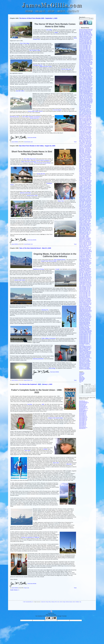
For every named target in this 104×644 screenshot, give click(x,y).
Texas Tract (61, 201)
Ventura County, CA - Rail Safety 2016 (86, 82)
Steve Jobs (56, 463)
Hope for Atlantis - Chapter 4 (84, 235)
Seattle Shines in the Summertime (85, 308)
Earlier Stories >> (15, 590)
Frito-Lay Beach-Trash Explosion (85, 328)
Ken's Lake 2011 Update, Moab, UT (85, 212)
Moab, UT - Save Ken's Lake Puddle (85, 164)
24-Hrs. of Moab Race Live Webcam (85, 216)
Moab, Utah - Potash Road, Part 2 (85, 275)
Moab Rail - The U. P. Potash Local (85, 208)
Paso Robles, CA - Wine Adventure (85, 144)
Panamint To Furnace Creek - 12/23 (85, 41)
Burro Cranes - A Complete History (85, 117)
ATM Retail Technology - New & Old (85, 185)
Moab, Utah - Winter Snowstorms (85, 245)
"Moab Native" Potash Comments (85, 174)
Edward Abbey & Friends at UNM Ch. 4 (86, 56)
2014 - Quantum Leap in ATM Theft (85, 113)
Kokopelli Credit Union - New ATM (85, 190)
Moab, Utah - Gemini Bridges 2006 (85, 33)
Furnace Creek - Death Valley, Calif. (85, 70)
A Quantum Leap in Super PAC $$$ (85, 196)
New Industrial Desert (60, 260)
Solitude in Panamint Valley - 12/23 (85, 37)
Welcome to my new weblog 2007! (85, 369)
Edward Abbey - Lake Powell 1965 (85, 151)
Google (57, 269)
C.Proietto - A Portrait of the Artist (85, 184)
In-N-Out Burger (57, 110)
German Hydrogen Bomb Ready (85, 350)
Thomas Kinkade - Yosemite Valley (85, 142)
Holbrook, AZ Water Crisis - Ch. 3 (85, 232)
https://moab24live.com (83, 417)
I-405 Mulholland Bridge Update (85, 196)
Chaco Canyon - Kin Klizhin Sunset (85, 202)
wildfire (56, 33)
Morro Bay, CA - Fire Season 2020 (85, 51)
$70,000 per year (14, 117)
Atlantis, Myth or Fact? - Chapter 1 (85, 238)
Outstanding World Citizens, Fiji (85, 324)
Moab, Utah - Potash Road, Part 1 (85, 276)
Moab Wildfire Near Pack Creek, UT (85, 278)
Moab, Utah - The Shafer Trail (84, 273)
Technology (81, 381)
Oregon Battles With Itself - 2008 (85, 309)
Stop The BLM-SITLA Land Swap (85, 115)
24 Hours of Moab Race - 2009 (84, 265)
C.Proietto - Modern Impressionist (85, 224)
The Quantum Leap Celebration (85, 368)
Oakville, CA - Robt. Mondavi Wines (85, 158)
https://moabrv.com (82, 426)
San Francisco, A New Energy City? (85, 301)
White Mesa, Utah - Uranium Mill (85, 206)
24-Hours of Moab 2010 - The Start (85, 244)
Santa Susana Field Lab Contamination (86, 63)
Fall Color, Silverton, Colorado (84, 360)
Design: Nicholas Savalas (67, 602)
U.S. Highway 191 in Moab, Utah (85, 210)
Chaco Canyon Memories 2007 (84, 364)
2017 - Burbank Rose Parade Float (85, 75)
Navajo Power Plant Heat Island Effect (86, 89)
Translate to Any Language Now (85, 306)
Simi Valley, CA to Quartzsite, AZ (85, 270)
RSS (56, 602)
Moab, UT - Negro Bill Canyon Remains (86, 68)
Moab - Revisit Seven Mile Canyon (85, 140)
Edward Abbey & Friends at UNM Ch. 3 (86, 57)
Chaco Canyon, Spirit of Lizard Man (85, 204)
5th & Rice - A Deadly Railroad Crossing (86, 94)
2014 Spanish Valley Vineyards (84, 104)
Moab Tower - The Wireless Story (85, 171)
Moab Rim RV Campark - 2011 (84, 222)
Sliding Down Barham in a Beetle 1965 (86, 35)
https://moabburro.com (83, 420)
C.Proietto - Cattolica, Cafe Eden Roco (86, 102)
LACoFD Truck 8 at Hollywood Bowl (85, 193)
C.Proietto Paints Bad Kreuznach (85, 154)
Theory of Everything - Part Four (85, 287)
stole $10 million (20, 91)
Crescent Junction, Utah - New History (86, 72)
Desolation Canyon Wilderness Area (85, 138)
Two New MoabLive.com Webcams (85, 254)
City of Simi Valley (25, 43)
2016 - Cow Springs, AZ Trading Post (86, 77)
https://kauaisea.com (83, 415)
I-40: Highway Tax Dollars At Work (85, 136)
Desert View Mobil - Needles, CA (85, 229)
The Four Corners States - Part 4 (85, 293)
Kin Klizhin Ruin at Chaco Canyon (85, 318)
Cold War (30, 404)
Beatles (45, 449)
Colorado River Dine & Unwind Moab (85, 145)
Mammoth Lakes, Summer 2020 (85, 50)
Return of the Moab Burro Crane (85, 66)
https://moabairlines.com (83, 418)
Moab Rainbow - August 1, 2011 (85, 220)
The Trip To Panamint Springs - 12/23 (86, 42)
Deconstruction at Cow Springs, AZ (85, 124)
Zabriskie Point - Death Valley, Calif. (85, 71)
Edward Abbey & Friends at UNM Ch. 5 (86, 55)
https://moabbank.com (83, 418)
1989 (43, 404)
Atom (58, 602)
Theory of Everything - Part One (85, 290)
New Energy (52, 368)
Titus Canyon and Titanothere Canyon (86, 64)
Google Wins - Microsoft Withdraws (85, 352)
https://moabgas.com (83, 421)
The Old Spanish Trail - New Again (85, 283)
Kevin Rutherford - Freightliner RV (85, 239)
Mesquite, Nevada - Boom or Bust (85, 284)
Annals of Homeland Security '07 (85, 366)
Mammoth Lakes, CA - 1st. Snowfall (85, 160)
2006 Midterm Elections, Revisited (85, 332)
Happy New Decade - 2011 (84, 246)
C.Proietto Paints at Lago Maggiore (85, 132)
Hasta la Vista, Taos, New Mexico (85, 362)
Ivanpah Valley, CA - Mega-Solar (85, 180)
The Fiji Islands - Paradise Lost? (85, 344)
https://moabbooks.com (83, 419)
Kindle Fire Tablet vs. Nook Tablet (85, 211)
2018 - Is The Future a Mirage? (84, 65)
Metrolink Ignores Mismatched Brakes (86, 83)
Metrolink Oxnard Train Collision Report (86, 100)
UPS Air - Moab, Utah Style (84, 248)
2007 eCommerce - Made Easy (85, 356)
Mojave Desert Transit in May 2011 (85, 230)
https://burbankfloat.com (83, 402)
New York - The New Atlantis (84, 305)
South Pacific (81, 380)
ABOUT (61, 11)
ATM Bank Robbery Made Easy (85, 323)
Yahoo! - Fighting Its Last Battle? (85, 347)
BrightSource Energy (38, 269)
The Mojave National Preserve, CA (85, 312)
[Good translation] (48, 618)
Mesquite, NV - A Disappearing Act (85, 161)
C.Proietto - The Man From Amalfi (85, 220)
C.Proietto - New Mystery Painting (85, 172)
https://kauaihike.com (83, 412)
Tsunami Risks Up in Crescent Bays (85, 173)
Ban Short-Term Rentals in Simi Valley (86, 30)
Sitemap (53, 602)
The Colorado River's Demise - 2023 (85, 44)
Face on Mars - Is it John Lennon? (85, 169)
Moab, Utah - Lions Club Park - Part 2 (86, 97)
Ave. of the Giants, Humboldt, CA (85, 255)
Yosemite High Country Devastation (85, 69)
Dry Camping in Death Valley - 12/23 (85, 40)
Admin (61, 602)
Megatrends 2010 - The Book (84, 363)
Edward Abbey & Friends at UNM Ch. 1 (86, 59)
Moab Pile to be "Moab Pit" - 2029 (85, 108)
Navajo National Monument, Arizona (85, 358)
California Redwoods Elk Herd (84, 261)
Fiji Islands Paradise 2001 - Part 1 (85, 342)
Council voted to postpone (43, 160)
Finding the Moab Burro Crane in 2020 (86, 36)
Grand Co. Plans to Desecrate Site (85, 111)
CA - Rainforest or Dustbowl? (84, 266)
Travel (25, 588)
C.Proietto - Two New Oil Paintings (85, 192)
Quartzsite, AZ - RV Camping (84, 367)
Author (74, 602)
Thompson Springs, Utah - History (85, 61)
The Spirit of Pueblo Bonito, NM (85, 319)
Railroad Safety (82, 379)
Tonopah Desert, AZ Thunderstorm (85, 198)
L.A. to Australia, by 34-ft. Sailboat (85, 176)
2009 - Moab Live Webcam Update (85, 274)
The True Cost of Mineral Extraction (85, 147)
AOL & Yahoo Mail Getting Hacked (85, 184)
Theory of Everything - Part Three (85, 288)
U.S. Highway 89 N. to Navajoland (85, 268)
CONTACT (73, 11)
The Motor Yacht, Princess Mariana (85, 310)
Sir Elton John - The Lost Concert (85, 326)
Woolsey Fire (45, 310)
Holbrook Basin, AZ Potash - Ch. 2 (85, 232)
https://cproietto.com (83, 405)
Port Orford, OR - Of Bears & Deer (85, 256)
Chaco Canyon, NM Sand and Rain (85, 320)
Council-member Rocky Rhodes (42, 163)
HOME (29, 11)
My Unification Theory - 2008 (84, 328)
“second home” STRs (32, 195)
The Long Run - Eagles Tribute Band (85, 217)
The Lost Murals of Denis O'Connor (85, 333)
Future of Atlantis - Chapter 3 (84, 236)
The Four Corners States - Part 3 (85, 294)
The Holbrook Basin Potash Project (85, 139)
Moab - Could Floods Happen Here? (85, 263)
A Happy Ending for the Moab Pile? (85, 282)
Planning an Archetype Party (84, 325)
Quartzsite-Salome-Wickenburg (85, 322)
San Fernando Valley (35, 50)
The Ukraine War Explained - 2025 (85, 32)
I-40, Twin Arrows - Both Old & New (85, 134)
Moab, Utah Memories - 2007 (84, 359)
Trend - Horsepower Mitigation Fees (85, 120)
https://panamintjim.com (83, 428)
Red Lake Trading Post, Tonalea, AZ (85, 124)
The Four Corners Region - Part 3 (85, 47)
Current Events (27, 142)
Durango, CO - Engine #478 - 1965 (85, 122)
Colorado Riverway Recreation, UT (85, 316)
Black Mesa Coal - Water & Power (85, 129)
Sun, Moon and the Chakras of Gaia (85, 258)
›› (95, 384)
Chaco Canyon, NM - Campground (85, 205)
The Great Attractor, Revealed (84, 329)
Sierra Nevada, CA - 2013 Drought (85, 137)
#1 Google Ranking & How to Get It (85, 191)
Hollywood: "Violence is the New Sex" (86, 103)
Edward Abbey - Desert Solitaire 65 (85, 152)
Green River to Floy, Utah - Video (85, 250)
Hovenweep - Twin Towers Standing (85, 316)
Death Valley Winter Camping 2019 (85, 54)
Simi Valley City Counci (30, 159)
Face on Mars (82, 345)
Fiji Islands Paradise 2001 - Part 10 (85, 334)
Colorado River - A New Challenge (85, 272)
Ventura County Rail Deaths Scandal (85, 86)
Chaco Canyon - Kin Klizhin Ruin (85, 203)
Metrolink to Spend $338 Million (85, 92)
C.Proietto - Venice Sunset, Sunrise (85, 182)
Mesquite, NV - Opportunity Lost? (85, 178)
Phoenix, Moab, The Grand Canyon (85, 271)
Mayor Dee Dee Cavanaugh (29, 162)
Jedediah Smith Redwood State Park (85, 311)
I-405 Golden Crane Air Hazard (84, 194)
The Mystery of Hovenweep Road (85, 162)
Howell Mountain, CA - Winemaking (85, 157)
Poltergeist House (38, 65)
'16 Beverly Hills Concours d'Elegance (86, 79)
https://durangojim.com (83, 407)
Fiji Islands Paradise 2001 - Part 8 (85, 336)
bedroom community (25, 193)
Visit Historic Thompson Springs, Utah (86, 62)
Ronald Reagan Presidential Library (85, 201)
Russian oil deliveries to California (30, 537)
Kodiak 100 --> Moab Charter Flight (85, 146)
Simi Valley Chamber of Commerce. (32, 117)
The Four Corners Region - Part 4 (85, 46)
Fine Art (80, 376)
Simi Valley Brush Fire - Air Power (85, 135)
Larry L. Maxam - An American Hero (85, 285)
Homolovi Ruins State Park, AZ (84, 321)
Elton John (27, 450)
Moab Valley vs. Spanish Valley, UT (85, 166)
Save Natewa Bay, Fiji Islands (84, 343)
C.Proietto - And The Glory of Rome (85, 175)
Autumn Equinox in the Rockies (85, 361)
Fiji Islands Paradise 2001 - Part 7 (85, 337)
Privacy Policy (48, 602)
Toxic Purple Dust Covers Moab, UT (85, 209)
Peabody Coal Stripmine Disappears (85, 127)
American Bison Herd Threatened (85, 133)
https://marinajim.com (83, 416)
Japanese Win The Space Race (85, 355)
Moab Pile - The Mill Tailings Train (85, 241)
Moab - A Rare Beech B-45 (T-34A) (85, 156)
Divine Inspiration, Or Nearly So (85, 354)
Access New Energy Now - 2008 (85, 292)
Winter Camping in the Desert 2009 (85, 286)
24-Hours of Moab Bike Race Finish (85, 304)
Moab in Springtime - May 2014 (85, 109)
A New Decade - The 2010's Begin (85, 262)
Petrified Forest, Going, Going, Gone (85, 218)
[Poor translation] (54, 618)
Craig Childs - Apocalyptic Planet (85, 160)
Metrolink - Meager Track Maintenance (86, 78)
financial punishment (38, 359)
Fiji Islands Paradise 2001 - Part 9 (85, 335)
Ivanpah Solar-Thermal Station (49, 261)
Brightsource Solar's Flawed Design (85, 119)
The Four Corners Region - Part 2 (85, 48)
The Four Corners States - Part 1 (85, 296)
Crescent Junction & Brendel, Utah (85, 249)
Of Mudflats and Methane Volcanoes (85, 90)
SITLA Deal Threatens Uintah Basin (85, 277)
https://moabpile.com (83, 424)
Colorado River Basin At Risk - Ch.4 (85, 231)
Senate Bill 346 (41, 174)
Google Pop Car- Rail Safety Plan (85, 87)
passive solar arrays (20, 280)
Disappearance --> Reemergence (85, 148)
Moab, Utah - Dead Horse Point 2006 (86, 34)
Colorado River (82, 373)
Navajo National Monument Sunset (85, 260)
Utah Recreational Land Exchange (85, 116)
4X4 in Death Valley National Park (85, 39)
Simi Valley (49, 30)
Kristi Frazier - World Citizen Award (85, 136)
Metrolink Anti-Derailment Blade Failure (86, 91)
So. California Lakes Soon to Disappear (86, 101)
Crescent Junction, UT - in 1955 (85, 159)
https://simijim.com (82, 429)
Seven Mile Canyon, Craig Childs (85, 302)
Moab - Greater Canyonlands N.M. (85, 141)
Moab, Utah (81, 376)
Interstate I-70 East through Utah (85, 177)
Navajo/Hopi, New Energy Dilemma (85, 126)
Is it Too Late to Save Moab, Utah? (85, 106)
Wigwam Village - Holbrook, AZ (84, 227)
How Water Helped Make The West (85, 346)
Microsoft (69, 464)
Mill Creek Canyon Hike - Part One (85, 280)
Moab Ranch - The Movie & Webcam (85, 251)
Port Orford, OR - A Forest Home (85, 257)
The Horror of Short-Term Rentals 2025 (86, 29)
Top (80, 602)
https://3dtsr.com (82, 401)
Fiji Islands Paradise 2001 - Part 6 (85, 338)
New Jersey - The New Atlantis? (85, 155)
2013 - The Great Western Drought (85, 130)
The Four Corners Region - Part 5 (85, 45)
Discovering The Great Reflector (85, 357)
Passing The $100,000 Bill (84, 351)
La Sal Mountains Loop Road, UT (85, 314)
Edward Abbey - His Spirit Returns (85, 149)
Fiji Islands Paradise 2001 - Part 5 (85, 339)
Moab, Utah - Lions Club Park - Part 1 (86, 98)
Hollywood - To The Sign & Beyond (85, 188)
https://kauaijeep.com (83, 413)
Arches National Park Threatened (85, 207)
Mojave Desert (27, 380)
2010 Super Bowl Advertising (84, 259)
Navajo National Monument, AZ (85, 313)
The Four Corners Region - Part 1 (85, 49)
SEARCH (40, 11)
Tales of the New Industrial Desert (85, 31)
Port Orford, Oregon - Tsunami (84, 234)
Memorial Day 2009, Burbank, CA (85, 281)
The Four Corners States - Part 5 (85, 292)
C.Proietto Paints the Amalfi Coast (85, 223)
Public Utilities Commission (48, 338)
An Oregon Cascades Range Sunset (85, 252)
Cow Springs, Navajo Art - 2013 (85, 125)
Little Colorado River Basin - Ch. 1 (85, 233)
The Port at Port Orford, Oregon (85, 253)
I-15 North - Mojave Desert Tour (85, 111)
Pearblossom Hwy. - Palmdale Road (85, 181)
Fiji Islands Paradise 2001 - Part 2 (85, 341)
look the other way (66, 69)
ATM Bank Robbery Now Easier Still (85, 200)
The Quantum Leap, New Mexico (85, 364)
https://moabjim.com (83, 422)
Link (32, 142)
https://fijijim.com (82, 409)
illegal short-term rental (46, 66)
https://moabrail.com (83, 425)
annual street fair (34, 118)
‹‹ (80, 384)
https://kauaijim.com (83, 414)
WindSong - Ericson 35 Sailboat (85, 240)
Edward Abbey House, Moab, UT (85, 267)
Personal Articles (82, 378)
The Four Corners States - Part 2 (85, 295)
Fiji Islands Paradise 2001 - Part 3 (85, 341)
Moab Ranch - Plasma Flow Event (85, 279)
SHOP (51, 11)
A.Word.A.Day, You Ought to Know (85, 352)
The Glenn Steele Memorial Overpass (86, 93)
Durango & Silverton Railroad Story (85, 105)
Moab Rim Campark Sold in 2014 (85, 121)
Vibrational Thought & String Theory (85, 330)
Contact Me (43, 602)
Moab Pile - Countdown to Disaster (85, 226)
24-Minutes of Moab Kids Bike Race (85, 213)
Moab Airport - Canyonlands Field (85, 163)
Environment (81, 375)
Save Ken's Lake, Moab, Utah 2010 (85, 247)
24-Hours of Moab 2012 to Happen (85, 183)
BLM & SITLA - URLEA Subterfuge (85, 107)
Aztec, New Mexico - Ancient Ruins (85, 317)
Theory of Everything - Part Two (85, 289)
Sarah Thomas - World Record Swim (85, 75)
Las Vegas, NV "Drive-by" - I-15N (85, 179)
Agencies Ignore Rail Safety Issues (85, 84)
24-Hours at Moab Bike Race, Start (85, 304)
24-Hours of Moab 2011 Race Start (85, 215)
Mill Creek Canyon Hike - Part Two (85, 280)
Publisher (77, 602)
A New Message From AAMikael (85, 153)
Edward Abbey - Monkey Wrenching (85, 150)
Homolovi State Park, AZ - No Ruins (85, 131)
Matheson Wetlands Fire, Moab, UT (85, 303)
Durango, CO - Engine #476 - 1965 (85, 123)
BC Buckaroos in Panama (84, 297)
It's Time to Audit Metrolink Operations (86, 80)
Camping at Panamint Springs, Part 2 (86, 51)
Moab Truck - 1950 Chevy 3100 (85, 147)
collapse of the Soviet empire (55, 418)
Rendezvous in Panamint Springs (85, 39)
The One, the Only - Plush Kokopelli (85, 95)
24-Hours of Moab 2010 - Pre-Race (85, 244)
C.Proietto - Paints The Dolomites (85, 170)
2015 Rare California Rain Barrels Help (86, 100)
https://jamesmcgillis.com (83, 410)
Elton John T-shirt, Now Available (85, 298)
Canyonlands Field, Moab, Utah (85, 291)
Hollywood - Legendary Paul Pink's (85, 189)
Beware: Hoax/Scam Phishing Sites (85, 195)
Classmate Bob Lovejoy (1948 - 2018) (86, 64)
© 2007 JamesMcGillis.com (28, 602)
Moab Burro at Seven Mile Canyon (85, 118)
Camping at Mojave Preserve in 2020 (86, 53)
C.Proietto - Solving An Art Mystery (85, 186)
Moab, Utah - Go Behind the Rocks (85, 167)
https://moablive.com (83, 423)
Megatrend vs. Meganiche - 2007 (85, 349)
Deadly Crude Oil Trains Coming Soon (86, 99)
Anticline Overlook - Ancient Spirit (85, 199)
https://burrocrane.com (83, 404)
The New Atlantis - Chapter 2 (84, 237)
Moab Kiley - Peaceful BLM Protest (85, 114)
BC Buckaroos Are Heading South (85, 300)
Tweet (75, 142)
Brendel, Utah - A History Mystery (85, 171)
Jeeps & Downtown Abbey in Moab (85, 165)
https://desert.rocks (82, 405)
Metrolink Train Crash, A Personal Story (86, 96)
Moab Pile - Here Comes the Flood (85, 242)
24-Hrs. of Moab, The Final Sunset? (85, 214)
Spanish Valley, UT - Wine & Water (85, 264)
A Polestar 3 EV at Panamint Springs (85, 38)
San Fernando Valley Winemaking (85, 353)
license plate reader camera (35, 111)
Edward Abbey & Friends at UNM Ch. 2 (86, 58)
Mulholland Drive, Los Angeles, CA (85, 187)
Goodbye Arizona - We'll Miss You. (85, 256)
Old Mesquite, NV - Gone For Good (85, 110)
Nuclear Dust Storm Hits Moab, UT (85, 219)
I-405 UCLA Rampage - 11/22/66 (85, 221)
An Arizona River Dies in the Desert (85, 128)
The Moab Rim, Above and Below (85, 315)
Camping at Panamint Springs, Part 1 (86, 52)
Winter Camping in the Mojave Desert (86, 74)
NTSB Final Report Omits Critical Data (86, 73)
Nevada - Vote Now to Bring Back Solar (86, 85)
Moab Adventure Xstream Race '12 (85, 168)
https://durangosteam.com (84, 408)
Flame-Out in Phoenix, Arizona (84, 365)
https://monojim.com (83, 427)
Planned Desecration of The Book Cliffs (86, 60)
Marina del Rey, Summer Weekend (85, 307)
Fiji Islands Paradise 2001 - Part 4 (85, 340)
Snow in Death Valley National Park (85, 43)
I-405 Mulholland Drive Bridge (84, 225)
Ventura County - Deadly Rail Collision (86, 81)
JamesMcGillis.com (52, 5)
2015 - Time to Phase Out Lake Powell (86, 88)
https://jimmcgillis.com (83, 411)
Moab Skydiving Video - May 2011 (85, 197)
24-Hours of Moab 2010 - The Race (85, 243)
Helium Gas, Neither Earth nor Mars (85, 348)
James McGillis (15, 142)
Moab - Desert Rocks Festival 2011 (85, 67)
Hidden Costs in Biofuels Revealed (85, 207)
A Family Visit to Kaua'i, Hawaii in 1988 (86, 76)
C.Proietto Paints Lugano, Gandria (85, 143)
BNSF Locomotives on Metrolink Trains (86, 88)
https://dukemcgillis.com (83, 406)
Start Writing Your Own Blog (84, 327)
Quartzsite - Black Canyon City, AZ (85, 269)
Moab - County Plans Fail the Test (85, 112)
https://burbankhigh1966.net (84, 403)
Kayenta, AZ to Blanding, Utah (84, 268)
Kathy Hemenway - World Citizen (85, 228)
